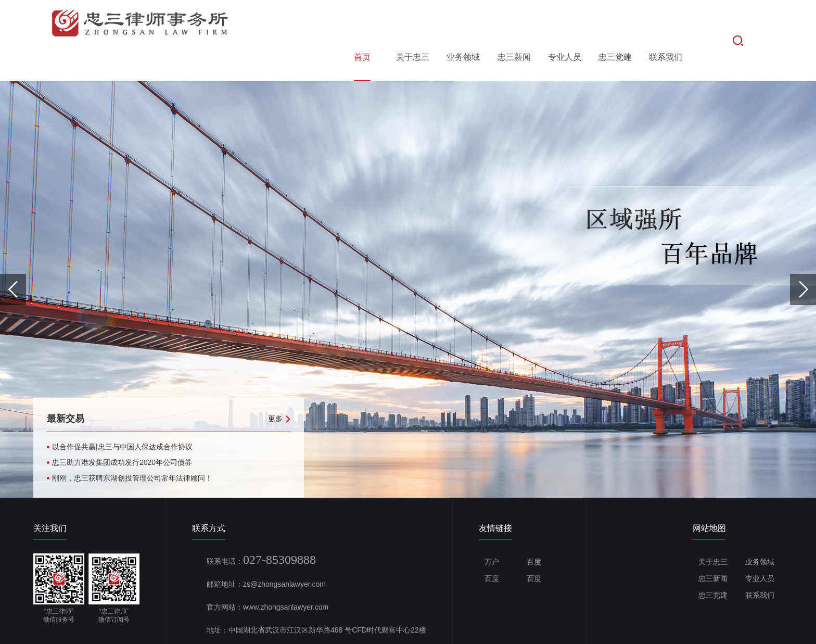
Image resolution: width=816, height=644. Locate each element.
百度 (531, 527)
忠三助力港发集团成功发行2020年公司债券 (122, 428)
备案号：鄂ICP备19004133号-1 (286, 629)
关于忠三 (413, 23)
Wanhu (771, 629)
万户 (489, 527)
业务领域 (463, 23)
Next (803, 255)
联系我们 (666, 23)
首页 (362, 23)
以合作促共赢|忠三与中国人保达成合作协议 (122, 412)
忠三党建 (615, 23)
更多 (279, 384)
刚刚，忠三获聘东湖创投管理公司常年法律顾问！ (132, 444)
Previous (13, 255)
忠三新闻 (514, 23)
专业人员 (565, 23)
